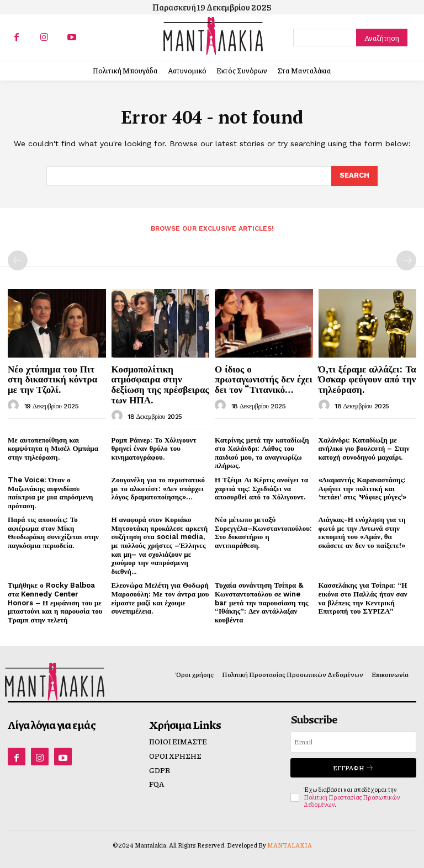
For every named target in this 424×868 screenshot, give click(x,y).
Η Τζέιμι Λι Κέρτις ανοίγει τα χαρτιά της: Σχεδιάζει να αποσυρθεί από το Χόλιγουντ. (261, 488)
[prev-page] (18, 260)
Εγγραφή (353, 768)
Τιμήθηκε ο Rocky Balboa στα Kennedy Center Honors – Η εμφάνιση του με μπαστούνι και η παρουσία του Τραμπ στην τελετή (55, 602)
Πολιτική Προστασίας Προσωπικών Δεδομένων (352, 801)
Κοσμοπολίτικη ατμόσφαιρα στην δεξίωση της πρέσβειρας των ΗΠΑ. (160, 384)
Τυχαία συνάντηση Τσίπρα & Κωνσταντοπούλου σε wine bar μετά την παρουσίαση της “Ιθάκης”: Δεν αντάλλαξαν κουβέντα (262, 602)
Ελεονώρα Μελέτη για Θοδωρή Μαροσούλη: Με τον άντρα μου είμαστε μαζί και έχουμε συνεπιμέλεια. (160, 598)
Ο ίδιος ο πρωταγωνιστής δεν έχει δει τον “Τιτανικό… (264, 379)
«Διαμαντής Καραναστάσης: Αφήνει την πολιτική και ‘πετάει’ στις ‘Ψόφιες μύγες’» (362, 488)
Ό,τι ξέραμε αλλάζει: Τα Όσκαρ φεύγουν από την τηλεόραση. (367, 379)
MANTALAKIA (290, 845)
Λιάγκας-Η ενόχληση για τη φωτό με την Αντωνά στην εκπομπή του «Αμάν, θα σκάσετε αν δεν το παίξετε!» (362, 532)
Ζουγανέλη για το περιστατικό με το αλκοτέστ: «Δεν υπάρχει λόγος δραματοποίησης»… (158, 488)
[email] (353, 742)
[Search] (382, 38)
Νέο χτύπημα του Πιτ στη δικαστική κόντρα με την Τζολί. (52, 379)
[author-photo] (15, 406)
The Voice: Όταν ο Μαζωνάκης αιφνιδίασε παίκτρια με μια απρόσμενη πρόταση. (50, 493)
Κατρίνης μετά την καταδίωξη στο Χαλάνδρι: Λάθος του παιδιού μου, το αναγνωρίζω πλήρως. (262, 453)
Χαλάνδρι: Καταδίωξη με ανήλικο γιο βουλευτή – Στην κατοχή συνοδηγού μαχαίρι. (364, 449)
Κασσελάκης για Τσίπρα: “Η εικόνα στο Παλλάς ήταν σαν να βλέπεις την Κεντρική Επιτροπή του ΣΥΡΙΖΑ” (363, 598)
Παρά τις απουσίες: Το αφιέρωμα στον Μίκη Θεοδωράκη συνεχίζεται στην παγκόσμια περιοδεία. (53, 532)
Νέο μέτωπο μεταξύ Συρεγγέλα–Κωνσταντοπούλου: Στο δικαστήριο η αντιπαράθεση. (263, 532)
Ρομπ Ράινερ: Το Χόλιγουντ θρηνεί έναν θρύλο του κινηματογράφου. (154, 449)
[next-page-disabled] (406, 260)
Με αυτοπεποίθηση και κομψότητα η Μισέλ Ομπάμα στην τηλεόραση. (53, 449)
